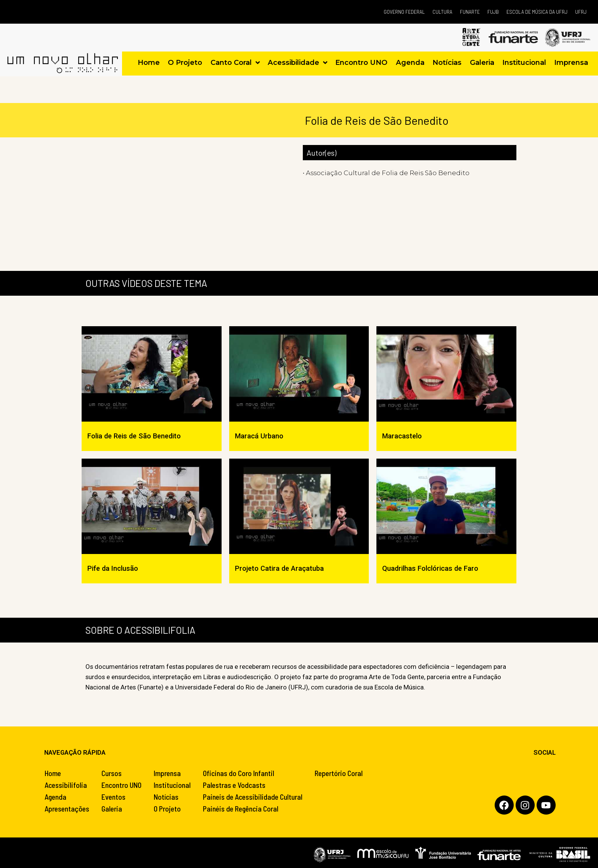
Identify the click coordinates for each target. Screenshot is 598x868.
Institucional (172, 785)
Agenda (55, 797)
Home (53, 773)
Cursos (112, 773)
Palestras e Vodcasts (234, 785)
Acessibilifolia (66, 785)
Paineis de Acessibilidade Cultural (253, 797)
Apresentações (67, 808)
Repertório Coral (339, 773)
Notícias (166, 797)
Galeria (112, 808)
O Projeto (167, 808)
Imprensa (167, 773)
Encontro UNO (121, 785)
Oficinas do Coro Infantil (239, 773)
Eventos (113, 797)
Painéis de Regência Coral (241, 808)
